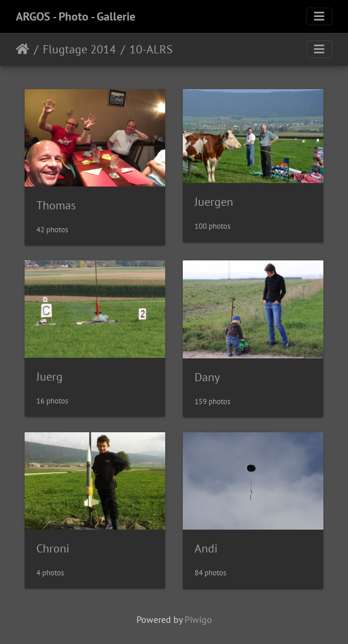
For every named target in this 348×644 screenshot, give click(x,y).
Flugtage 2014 (79, 49)
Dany (207, 377)
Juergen (214, 202)
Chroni (53, 548)
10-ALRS (151, 49)
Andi (206, 548)
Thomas (56, 205)
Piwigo (198, 619)
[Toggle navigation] (319, 16)
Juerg (50, 377)
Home (23, 49)
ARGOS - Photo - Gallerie (76, 16)
